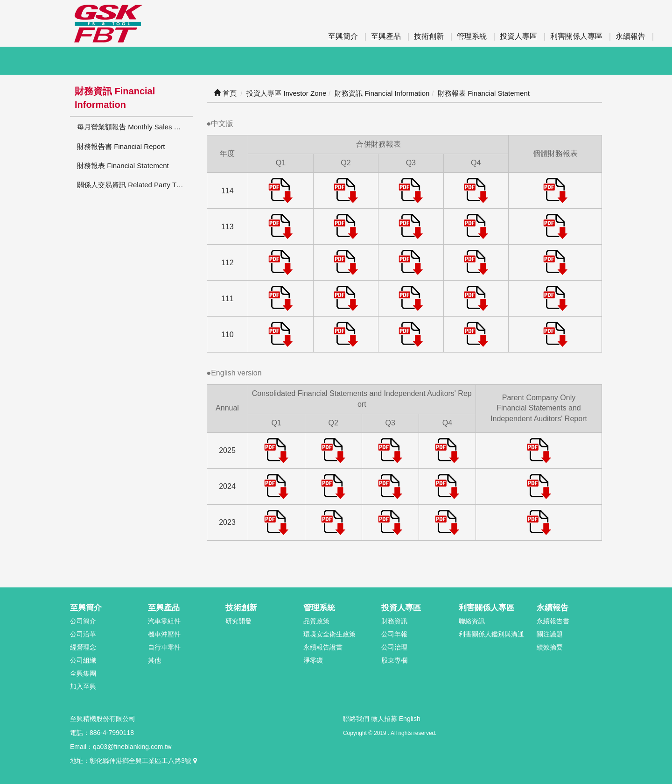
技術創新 (429, 36)
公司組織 (83, 660)
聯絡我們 (356, 719)
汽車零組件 (164, 621)
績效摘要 (550, 647)
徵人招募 (384, 719)
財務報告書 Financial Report (121, 146)
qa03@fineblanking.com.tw (132, 747)
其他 (154, 660)
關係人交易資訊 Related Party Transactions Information (135, 185)
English (410, 719)
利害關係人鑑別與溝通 (491, 634)
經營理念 (83, 647)
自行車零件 (164, 647)
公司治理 (394, 647)
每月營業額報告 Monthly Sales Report (135, 127)
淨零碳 (313, 660)
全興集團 (83, 673)
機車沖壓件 (164, 634)
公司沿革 (83, 634)
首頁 (225, 93)
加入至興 (83, 686)
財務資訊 (394, 621)
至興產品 (386, 36)
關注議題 (550, 634)
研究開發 (238, 621)
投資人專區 (518, 36)
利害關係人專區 (576, 36)
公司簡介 (83, 621)
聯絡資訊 (472, 621)
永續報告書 (553, 621)
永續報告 (630, 36)
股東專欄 (394, 660)
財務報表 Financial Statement (123, 166)
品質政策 (316, 621)
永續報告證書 (323, 647)
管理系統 (472, 36)
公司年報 (394, 634)
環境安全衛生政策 (329, 634)
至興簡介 (343, 36)
